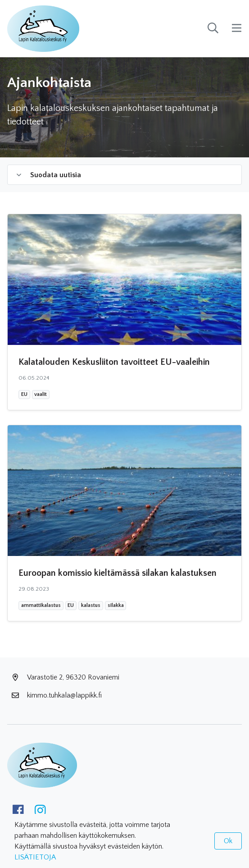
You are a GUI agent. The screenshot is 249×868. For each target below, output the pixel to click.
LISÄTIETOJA (35, 857)
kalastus (91, 605)
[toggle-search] (213, 29)
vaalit (40, 394)
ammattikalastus (41, 605)
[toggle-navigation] (237, 29)
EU (25, 394)
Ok (228, 841)
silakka (115, 605)
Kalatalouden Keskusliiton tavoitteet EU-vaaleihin (114, 362)
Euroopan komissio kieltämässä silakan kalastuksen (118, 573)
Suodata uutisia (49, 175)
